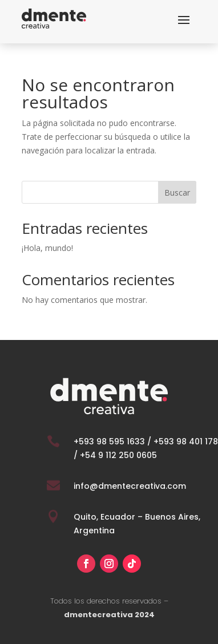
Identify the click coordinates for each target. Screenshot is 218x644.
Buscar (177, 193)
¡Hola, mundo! (47, 248)
